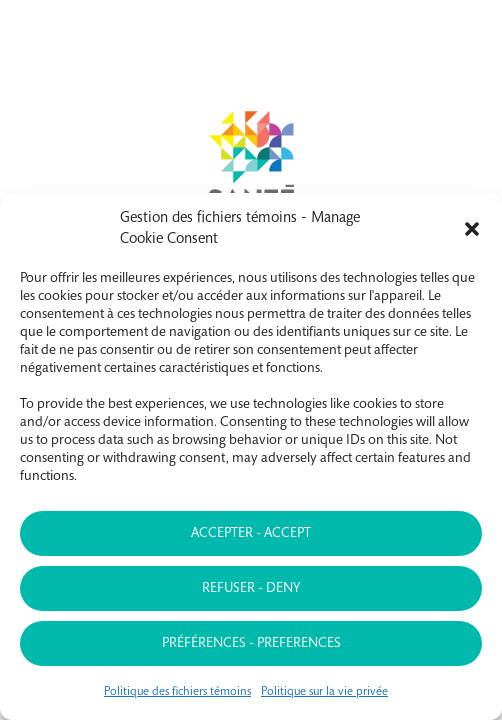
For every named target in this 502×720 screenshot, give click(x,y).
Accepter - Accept (251, 534)
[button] (472, 229)
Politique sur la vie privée (324, 692)
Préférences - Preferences (251, 644)
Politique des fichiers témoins (177, 692)
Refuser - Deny (251, 589)
